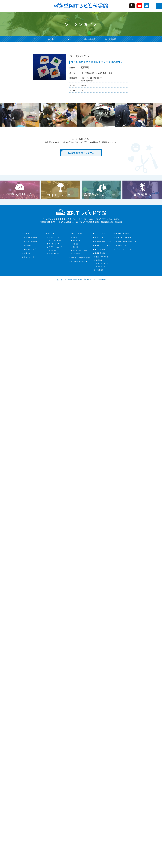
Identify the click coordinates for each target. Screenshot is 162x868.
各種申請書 (76, 241)
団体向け (75, 237)
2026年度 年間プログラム (81, 153)
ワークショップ (54, 244)
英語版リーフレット (102, 245)
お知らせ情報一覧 (31, 237)
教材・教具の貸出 (102, 257)
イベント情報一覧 (31, 241)
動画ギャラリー (122, 245)
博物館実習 (100, 270)
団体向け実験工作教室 (80, 250)
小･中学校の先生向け (79, 262)
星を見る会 (53, 250)
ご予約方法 (76, 254)
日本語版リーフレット (103, 241)
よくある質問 (100, 249)
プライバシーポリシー (124, 249)
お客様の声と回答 (123, 234)
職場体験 (99, 260)
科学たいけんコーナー (56, 247)
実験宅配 (75, 244)
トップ (32, 39)
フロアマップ (100, 234)
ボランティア (100, 267)
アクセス (130, 39)
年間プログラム (54, 254)
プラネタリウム (54, 237)
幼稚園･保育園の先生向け (81, 258)
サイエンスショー (55, 241)
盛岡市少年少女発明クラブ (126, 241)
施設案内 (52, 39)
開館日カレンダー (31, 249)
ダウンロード (100, 237)
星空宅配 (75, 247)
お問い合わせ (29, 257)
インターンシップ (102, 263)
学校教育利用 (100, 253)
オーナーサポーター (124, 237)
